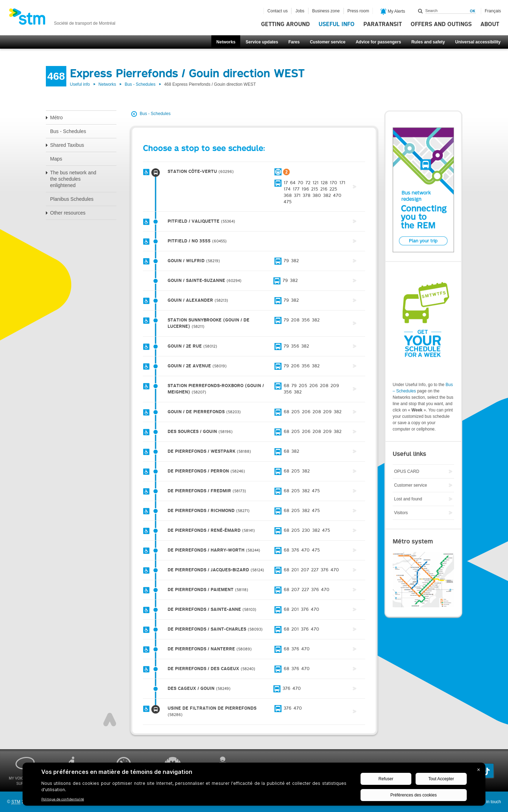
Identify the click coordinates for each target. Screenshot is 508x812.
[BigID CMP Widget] (254, 786)
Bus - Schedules (140, 84)
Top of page (110, 720)
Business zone (326, 11)
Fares (294, 42)
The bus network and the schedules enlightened (73, 179)
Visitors (401, 513)
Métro (56, 118)
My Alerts (393, 12)
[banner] (62, 19)
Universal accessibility (478, 42)
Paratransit (383, 24)
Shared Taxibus (67, 145)
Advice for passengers (378, 42)
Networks (226, 42)
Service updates (262, 42)
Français (493, 11)
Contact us (277, 11)
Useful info (337, 24)
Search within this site (421, 11)
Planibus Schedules (72, 199)
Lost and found (408, 499)
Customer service (328, 42)
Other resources (68, 213)
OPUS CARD (407, 471)
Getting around (285, 24)
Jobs (300, 11)
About (490, 24)
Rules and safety (428, 42)
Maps (56, 159)
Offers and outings (441, 24)
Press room (358, 11)
